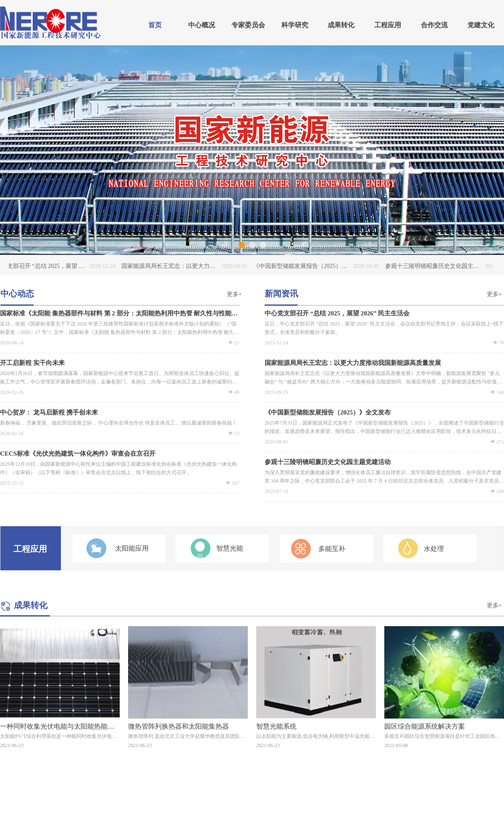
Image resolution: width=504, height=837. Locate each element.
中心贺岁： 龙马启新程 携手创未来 (49, 412)
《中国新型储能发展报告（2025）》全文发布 (328, 412)
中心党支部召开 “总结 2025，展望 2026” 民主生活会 (337, 313)
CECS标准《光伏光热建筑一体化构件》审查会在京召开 (78, 454)
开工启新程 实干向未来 (32, 363)
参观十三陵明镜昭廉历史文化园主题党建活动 (328, 462)
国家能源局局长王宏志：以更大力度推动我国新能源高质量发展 (353, 363)
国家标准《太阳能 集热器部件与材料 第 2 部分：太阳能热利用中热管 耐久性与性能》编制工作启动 (119, 314)
